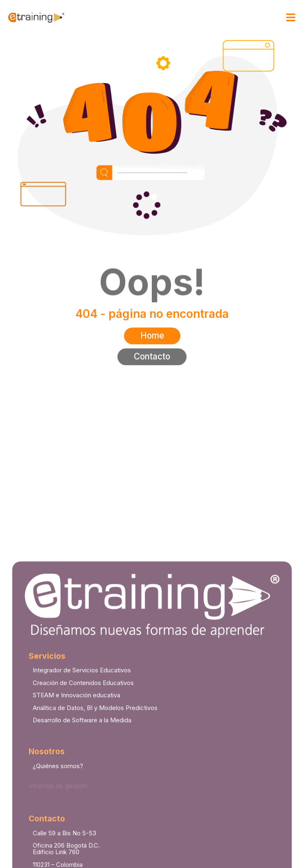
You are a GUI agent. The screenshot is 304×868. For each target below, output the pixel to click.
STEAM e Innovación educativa (77, 795)
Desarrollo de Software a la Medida (82, 820)
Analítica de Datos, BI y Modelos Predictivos (95, 808)
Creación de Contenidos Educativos (83, 783)
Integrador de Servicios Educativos (82, 770)
